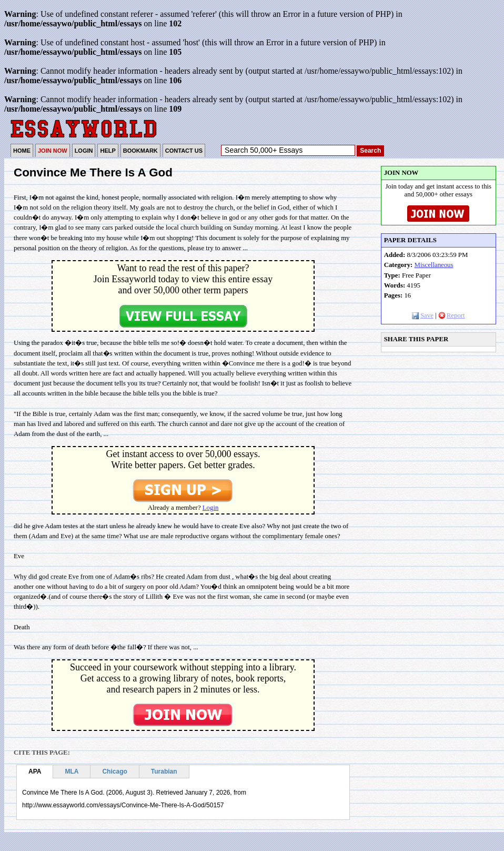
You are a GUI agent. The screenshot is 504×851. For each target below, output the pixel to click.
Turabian (164, 771)
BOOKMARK (140, 151)
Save (423, 315)
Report (452, 315)
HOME (22, 151)
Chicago (114, 771)
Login (211, 508)
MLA (72, 771)
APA (35, 771)
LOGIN (84, 151)
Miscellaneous (434, 265)
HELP (108, 151)
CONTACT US (184, 151)
